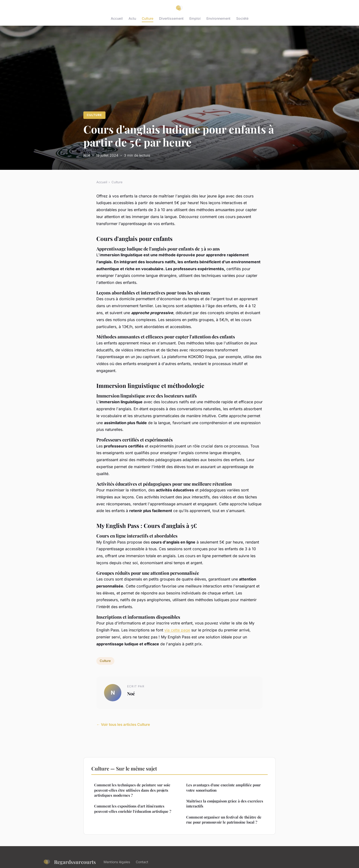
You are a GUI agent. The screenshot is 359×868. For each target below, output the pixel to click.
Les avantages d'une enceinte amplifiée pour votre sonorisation (223, 787)
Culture (148, 18)
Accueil (117, 18)
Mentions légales (117, 862)
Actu (132, 18)
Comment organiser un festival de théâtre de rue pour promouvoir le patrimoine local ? (224, 820)
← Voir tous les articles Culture (123, 724)
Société (242, 18)
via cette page (177, 630)
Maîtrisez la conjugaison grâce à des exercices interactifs (225, 804)
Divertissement (171, 18)
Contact (142, 862)
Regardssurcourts (69, 862)
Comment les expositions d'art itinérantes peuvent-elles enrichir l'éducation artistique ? (133, 809)
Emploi (195, 18)
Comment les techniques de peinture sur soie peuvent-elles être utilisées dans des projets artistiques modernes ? (132, 790)
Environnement (218, 18)
